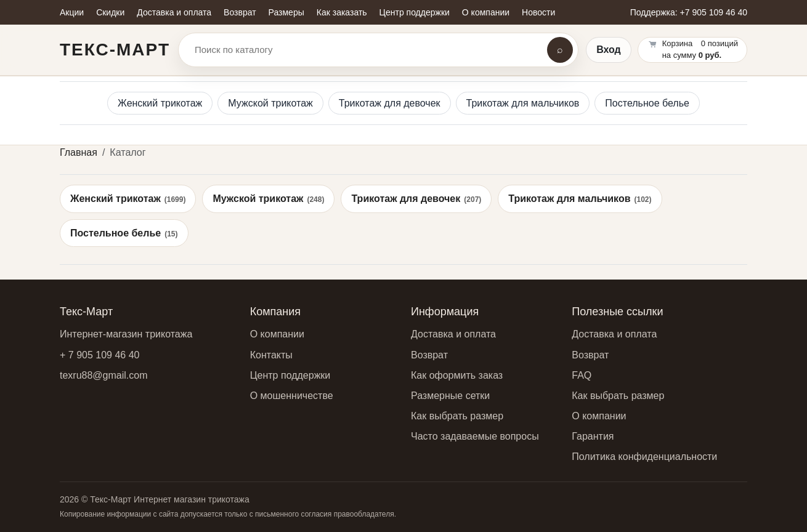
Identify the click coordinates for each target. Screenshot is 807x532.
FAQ (582, 375)
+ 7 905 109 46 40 (99, 355)
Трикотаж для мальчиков (523, 103)
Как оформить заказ (457, 375)
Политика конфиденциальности (644, 457)
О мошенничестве (292, 396)
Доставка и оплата (453, 334)
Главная (79, 152)
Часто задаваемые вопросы (475, 436)
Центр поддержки (290, 375)
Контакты (271, 355)
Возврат (429, 355)
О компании (277, 334)
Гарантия (593, 436)
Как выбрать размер (457, 416)
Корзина (678, 43)
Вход (609, 50)
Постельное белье (647, 103)
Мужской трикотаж (270, 103)
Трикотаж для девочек (390, 103)
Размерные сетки (450, 396)
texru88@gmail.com (104, 375)
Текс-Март (115, 50)
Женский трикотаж (160, 103)
